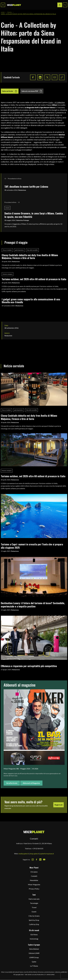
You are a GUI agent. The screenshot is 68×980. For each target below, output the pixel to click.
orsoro (7, 208)
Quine (34, 962)
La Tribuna (34, 966)
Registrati (59, 805)
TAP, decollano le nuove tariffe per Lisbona (26, 186)
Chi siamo (34, 872)
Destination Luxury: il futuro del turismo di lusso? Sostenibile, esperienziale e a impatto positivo (33, 605)
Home (3, 12)
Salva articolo (10, 91)
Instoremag (34, 939)
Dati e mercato (34, 899)
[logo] (14, 5)
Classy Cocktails (7, 250)
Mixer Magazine (34, 885)
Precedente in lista (13, 179)
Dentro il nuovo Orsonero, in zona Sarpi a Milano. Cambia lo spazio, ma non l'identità (34, 215)
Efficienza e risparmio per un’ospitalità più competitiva (29, 666)
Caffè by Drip (34, 924)
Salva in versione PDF (32, 91)
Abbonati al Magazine (31, 783)
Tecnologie (34, 903)
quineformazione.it (47, 854)
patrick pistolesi (19, 250)
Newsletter (34, 880)
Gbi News (34, 935)
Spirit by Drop (34, 920)
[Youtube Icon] (44, 860)
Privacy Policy (34, 889)
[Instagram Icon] (33, 860)
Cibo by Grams (34, 916)
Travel (10, 12)
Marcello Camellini (32, 250)
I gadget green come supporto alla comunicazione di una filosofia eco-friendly (31, 301)
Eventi (34, 912)
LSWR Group (34, 957)
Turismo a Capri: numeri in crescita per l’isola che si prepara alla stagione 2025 (32, 546)
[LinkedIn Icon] (40, 860)
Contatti (34, 876)
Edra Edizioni (34, 949)
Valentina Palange (23, 220)
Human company (8, 274)
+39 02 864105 (38, 848)
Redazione (22, 190)
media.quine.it (24, 854)
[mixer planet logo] (34, 832)
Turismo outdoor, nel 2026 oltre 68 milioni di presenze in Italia (34, 279)
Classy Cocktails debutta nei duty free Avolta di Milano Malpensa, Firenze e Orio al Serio (30, 256)
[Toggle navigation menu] (3, 5)
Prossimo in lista (12, 202)
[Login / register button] (60, 5)
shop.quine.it (34, 854)
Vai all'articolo (12, 783)
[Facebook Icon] (37, 860)
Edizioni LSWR (34, 953)
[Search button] (65, 5)
